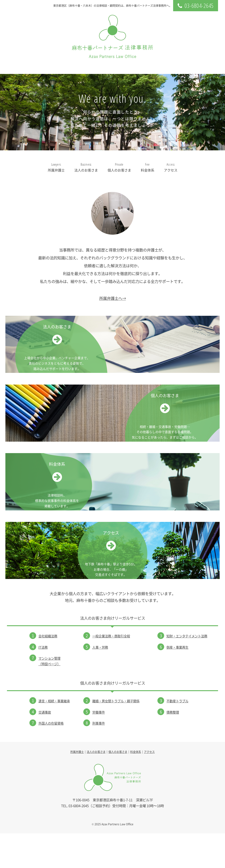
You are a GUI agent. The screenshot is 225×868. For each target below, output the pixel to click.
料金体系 (148, 167)
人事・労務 (100, 682)
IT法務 (43, 682)
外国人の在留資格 (51, 758)
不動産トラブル (177, 736)
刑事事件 (99, 758)
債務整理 (173, 747)
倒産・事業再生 (177, 682)
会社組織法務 (48, 671)
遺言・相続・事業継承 (54, 736)
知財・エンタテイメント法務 (187, 671)
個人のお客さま (119, 167)
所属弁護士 (56, 167)
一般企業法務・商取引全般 (111, 671)
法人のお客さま (86, 167)
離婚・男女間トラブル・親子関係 (116, 736)
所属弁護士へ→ (113, 298)
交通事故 (45, 747)
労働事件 (99, 747)
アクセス (171, 167)
